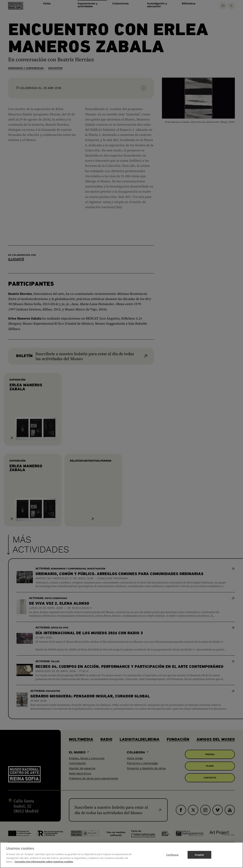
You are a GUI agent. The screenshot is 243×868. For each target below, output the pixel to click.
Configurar (172, 858)
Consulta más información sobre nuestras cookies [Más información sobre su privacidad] (44, 865)
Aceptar (199, 858)
